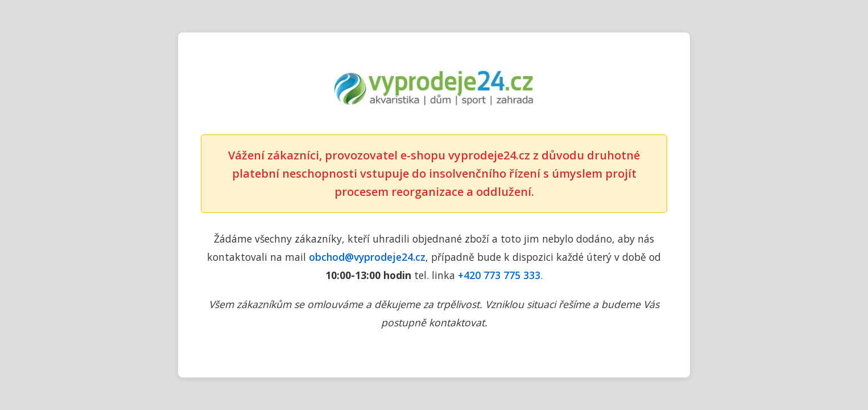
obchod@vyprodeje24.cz (367, 257)
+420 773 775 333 (499, 275)
